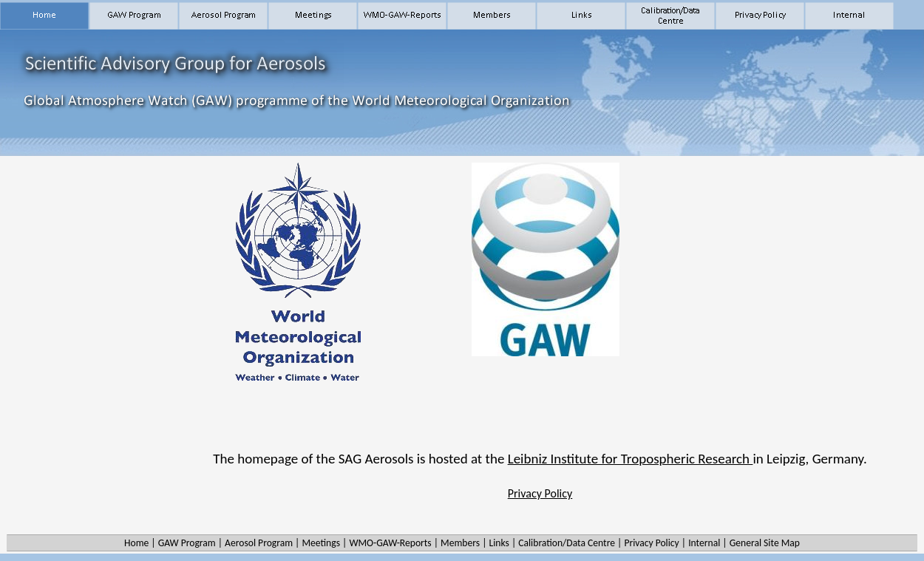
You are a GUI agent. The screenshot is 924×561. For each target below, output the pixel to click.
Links (499, 543)
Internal (704, 543)
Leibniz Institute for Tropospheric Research (631, 459)
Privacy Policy (540, 493)
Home (136, 543)
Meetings (321, 543)
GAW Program (187, 543)
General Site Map (765, 543)
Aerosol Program (259, 543)
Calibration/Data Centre (567, 543)
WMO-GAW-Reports (390, 543)
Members (460, 543)
